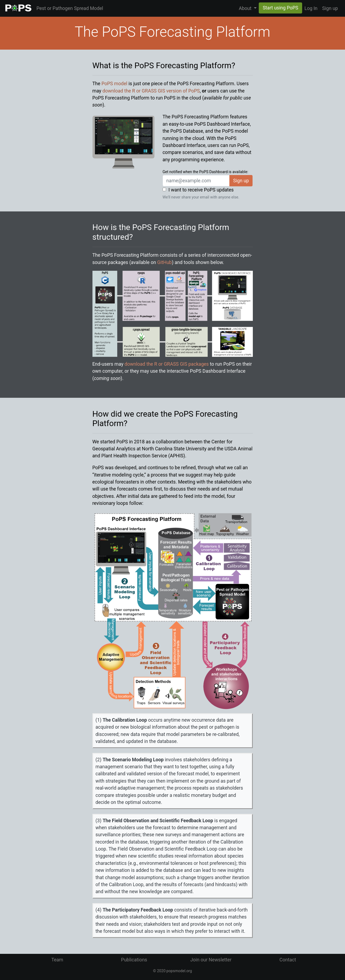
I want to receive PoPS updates (201, 190)
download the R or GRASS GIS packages (167, 364)
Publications (134, 960)
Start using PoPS (281, 8)
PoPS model (114, 84)
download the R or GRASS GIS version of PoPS (151, 91)
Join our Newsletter (211, 960)
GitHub (164, 262)
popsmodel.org (179, 971)
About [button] (246, 8)
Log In (311, 8)
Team (57, 960)
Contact (288, 960)
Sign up (330, 8)
